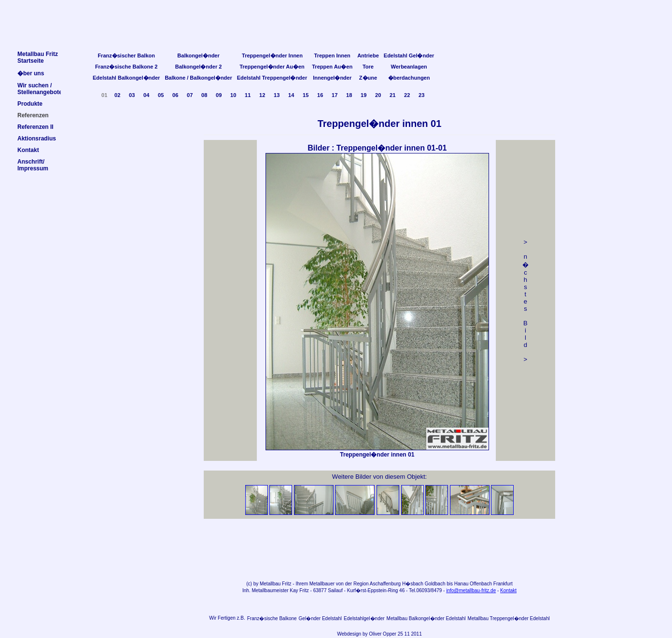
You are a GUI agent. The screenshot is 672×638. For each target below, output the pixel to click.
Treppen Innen (332, 55)
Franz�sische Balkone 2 (126, 67)
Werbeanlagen (409, 67)
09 (219, 95)
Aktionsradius (37, 139)
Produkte (30, 104)
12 (262, 95)
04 (146, 95)
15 (306, 95)
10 (233, 95)
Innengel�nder (332, 78)
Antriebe (368, 55)
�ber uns (31, 73)
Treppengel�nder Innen (272, 55)
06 (175, 95)
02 (117, 95)
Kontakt (508, 590)
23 (421, 95)
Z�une (368, 78)
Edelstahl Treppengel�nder (272, 78)
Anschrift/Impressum (33, 165)
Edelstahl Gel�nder (409, 55)
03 (132, 95)
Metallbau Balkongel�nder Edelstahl (426, 618)
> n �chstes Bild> (525, 301)
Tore (368, 67)
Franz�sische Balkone (272, 618)
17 (335, 95)
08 (204, 95)
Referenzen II (35, 127)
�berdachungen (409, 78)
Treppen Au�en (332, 67)
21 (392, 95)
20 (378, 95)
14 (291, 95)
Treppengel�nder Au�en (272, 67)
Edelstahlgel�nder (364, 618)
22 (407, 95)
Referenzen (33, 115)
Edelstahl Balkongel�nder (126, 78)
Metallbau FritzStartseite (38, 57)
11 (248, 95)
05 (161, 95)
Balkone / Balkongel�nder (198, 78)
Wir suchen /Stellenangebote (40, 89)
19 (364, 95)
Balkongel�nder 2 (199, 67)
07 (190, 95)
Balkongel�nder (198, 55)
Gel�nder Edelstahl (321, 618)
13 (277, 95)
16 (320, 95)
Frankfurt (503, 584)
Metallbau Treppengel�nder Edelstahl (509, 618)
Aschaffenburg (385, 584)
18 (349, 95)
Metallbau (270, 584)
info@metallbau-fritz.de (471, 590)
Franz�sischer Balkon (126, 55)
